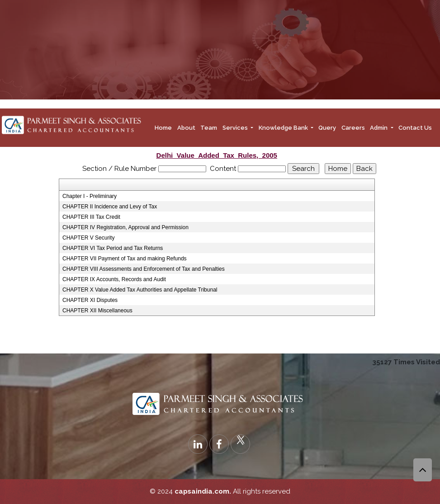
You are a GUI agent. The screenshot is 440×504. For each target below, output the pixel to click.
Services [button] (236, 128)
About (186, 128)
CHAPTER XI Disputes (90, 300)
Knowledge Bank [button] (284, 128)
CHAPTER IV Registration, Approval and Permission (125, 227)
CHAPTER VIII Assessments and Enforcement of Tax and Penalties (144, 269)
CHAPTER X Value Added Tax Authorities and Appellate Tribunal (140, 290)
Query (327, 128)
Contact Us (415, 128)
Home (163, 128)
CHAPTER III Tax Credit (91, 217)
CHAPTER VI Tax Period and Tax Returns (113, 248)
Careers (353, 128)
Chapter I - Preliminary (90, 196)
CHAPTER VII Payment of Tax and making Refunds (125, 259)
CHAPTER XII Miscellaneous (97, 311)
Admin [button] (379, 128)
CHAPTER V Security (88, 238)
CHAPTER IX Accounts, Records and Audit (114, 279)
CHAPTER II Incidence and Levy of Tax (110, 207)
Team (209, 128)
